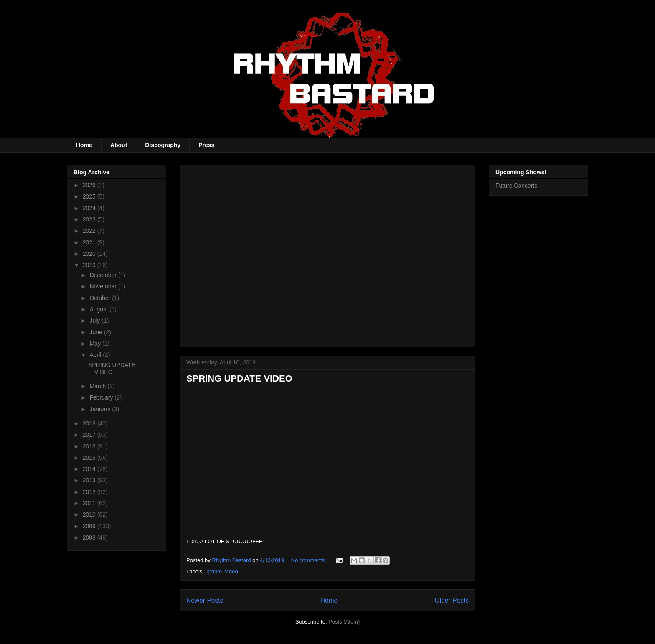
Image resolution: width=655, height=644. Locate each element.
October (101, 298)
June (96, 332)
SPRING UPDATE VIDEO (239, 378)
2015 (90, 458)
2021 (90, 242)
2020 (90, 254)
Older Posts (452, 600)
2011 (90, 503)
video (232, 571)
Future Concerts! (517, 186)
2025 (90, 196)
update (214, 571)
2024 (90, 208)
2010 (90, 514)
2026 (90, 185)
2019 (90, 265)
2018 (90, 423)
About (119, 145)
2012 (90, 492)
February (102, 397)
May (96, 344)
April (96, 355)
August (99, 309)
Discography (163, 145)
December (104, 275)
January (101, 409)
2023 (90, 219)
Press (206, 145)
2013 (90, 480)
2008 (90, 537)
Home (84, 145)
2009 (90, 526)
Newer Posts (205, 600)
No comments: (309, 560)
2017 (90, 435)
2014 (90, 469)
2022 (90, 231)
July (95, 321)
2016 (90, 446)
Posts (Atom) (344, 622)
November (104, 286)
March (98, 386)
